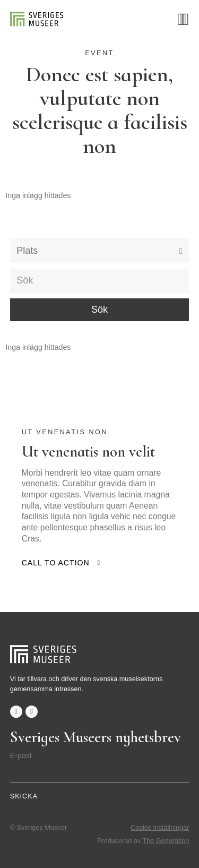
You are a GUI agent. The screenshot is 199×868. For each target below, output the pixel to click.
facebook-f (16, 712)
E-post (21, 755)
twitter (32, 712)
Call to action (56, 563)
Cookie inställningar (160, 828)
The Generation (166, 841)
